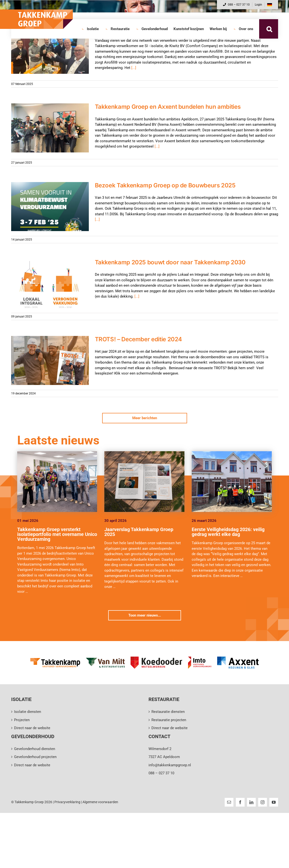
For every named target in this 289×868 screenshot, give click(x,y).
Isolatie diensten (28, 712)
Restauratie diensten (168, 712)
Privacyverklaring (67, 802)
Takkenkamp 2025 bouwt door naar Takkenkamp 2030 (170, 262)
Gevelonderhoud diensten (35, 749)
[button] (269, 29)
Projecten (22, 720)
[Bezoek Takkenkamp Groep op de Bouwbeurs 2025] (50, 207)
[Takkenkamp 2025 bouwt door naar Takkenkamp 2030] (50, 284)
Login (258, 5)
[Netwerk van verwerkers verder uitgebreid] (50, 49)
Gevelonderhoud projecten (35, 757)
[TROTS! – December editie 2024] (50, 360)
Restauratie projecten (169, 720)
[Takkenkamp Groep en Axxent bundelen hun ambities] (50, 128)
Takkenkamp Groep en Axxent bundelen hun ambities (168, 107)
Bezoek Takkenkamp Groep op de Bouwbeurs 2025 (165, 185)
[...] (134, 68)
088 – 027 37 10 (236, 5)
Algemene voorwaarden (100, 802)
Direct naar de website (32, 728)
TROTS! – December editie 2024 (139, 339)
